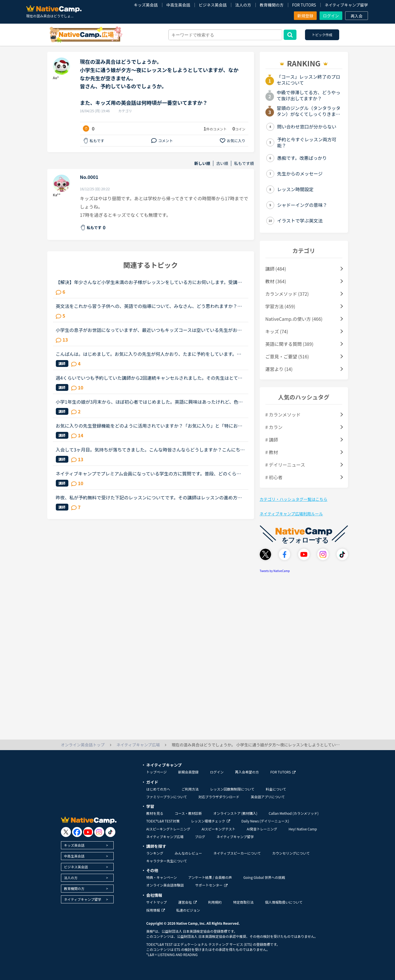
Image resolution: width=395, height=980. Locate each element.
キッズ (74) (277, 331)
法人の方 (243, 5)
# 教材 (272, 452)
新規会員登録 (188, 772)
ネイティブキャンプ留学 (346, 5)
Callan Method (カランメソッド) (293, 813)
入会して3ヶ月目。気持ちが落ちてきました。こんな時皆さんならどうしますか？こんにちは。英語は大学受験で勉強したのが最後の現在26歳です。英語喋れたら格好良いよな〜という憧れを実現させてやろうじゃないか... (149, 450)
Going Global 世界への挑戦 (264, 877)
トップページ (157, 772)
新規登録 (305, 16)
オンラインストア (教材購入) (235, 813)
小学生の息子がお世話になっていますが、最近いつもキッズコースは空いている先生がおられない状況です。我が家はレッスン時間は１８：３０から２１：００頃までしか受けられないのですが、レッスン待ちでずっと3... (149, 330)
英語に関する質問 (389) (289, 344)
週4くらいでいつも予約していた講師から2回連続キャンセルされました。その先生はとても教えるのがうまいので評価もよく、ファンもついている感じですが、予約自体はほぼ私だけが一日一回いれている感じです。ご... (149, 378)
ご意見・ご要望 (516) (287, 356)
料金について (276, 789)
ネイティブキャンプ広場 (165, 837)
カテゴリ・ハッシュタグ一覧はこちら (294, 499)
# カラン (274, 427)
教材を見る (155, 813)
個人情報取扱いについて (284, 902)
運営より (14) (279, 369)
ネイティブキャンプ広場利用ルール (291, 514)
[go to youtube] (88, 832)
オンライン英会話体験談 (165, 885)
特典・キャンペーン (162, 877)
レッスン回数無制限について (232, 789)
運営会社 (188, 902)
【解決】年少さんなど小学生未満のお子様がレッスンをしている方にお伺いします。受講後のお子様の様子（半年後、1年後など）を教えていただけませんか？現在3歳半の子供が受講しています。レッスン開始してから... (149, 282)
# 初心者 (274, 477)
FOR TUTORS (304, 5)
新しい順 (202, 163)
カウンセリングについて (291, 853)
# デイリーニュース (285, 465)
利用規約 (215, 902)
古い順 (222, 163)
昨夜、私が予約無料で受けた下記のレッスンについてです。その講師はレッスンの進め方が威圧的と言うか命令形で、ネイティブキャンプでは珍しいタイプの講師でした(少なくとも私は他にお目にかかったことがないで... (150, 497)
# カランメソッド (283, 415)
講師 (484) (276, 269)
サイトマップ (157, 902)
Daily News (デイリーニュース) (265, 821)
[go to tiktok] (110, 832)
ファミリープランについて (167, 797)
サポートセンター (211, 885)
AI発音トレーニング (262, 829)
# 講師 (272, 440)
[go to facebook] (77, 832)
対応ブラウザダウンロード (219, 797)
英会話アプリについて (268, 797)
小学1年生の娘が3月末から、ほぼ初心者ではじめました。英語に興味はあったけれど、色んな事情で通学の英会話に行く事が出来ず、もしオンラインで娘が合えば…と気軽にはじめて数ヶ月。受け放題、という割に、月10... (149, 402)
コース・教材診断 (188, 813)
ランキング (155, 853)
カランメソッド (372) (287, 294)
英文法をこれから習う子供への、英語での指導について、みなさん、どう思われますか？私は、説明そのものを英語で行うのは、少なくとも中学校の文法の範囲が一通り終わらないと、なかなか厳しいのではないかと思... (149, 306)
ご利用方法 (190, 789)
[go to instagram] (99, 832)
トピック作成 (322, 35)
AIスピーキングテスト (218, 829)
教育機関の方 (272, 5)
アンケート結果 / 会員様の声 (210, 877)
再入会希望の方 (247, 772)
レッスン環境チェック (211, 821)
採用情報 (156, 910)
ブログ (200, 837)
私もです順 (244, 163)
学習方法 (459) (280, 306)
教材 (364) (276, 281)
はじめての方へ (158, 789)
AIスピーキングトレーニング (168, 829)
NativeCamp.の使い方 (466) (294, 319)
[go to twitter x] (66, 832)
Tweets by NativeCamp (275, 571)
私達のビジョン (188, 910)
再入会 (357, 16)
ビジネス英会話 (213, 5)
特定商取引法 (243, 902)
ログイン (331, 16)
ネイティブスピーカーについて (237, 853)
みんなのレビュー (188, 853)
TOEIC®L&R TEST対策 (163, 821)
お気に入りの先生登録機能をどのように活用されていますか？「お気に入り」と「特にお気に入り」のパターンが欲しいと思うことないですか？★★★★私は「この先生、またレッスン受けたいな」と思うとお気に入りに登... (149, 426)
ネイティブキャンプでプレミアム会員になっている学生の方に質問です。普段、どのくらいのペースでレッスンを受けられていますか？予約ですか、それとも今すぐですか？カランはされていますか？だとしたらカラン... (149, 473)
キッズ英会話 (146, 5)
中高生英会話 (178, 5)
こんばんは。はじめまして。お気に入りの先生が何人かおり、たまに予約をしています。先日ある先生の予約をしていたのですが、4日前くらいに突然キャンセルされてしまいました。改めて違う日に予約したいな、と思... (150, 354)
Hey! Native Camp (303, 829)
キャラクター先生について (167, 861)
